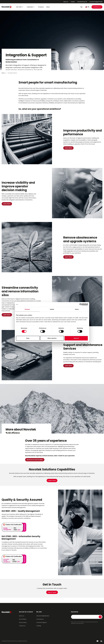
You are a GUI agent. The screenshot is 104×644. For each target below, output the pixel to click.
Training (39, 626)
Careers (73, 2)
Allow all (76, 338)
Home (3, 73)
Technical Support (42, 622)
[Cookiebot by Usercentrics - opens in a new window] (81, 305)
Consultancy (40, 619)
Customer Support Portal (96, 2)
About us (66, 2)
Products (41, 7)
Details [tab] (52, 309)
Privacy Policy (23, 622)
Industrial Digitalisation (43, 616)
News (48, 7)
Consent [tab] (27, 309)
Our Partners (23, 619)
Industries (30, 7)
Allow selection (52, 338)
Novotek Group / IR (82, 2)
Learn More (68, 148)
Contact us (97, 7)
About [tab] (77, 309)
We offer (19, 7)
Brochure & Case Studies (35, 460)
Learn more (52, 481)
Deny (28, 338)
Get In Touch (52, 592)
